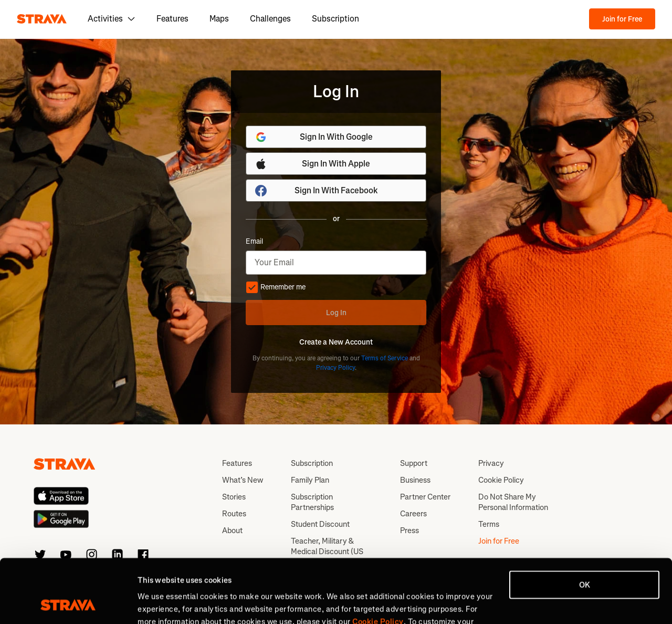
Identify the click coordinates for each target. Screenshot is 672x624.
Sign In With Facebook (316, 191)
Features (172, 19)
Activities (112, 19)
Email (254, 242)
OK (585, 525)
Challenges (270, 19)
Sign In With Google (314, 137)
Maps (219, 19)
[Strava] (42, 19)
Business (415, 480)
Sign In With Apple (312, 164)
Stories (234, 497)
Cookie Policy (501, 480)
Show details (160, 604)
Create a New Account (336, 342)
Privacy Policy (335, 368)
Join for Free (622, 19)
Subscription (335, 19)
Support (414, 463)
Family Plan (310, 480)
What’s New (243, 480)
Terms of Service (385, 358)
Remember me (276, 287)
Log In (336, 313)
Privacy (491, 463)
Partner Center (425, 497)
